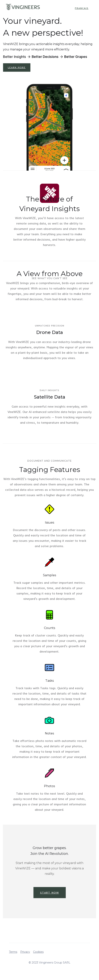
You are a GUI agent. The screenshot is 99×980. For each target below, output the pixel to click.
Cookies (38, 952)
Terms (13, 952)
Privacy (25, 952)
